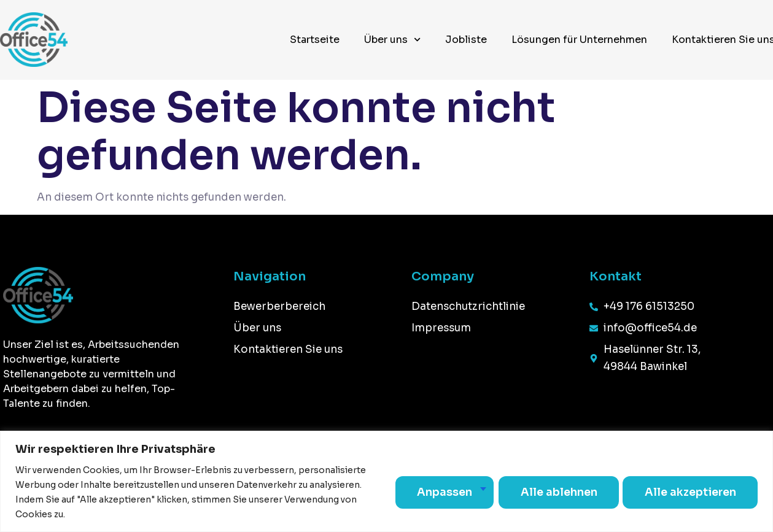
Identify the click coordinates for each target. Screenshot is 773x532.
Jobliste (466, 40)
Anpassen (436, 492)
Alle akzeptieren (688, 492)
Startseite (315, 40)
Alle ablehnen (553, 492)
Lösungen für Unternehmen (579, 40)
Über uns (392, 40)
